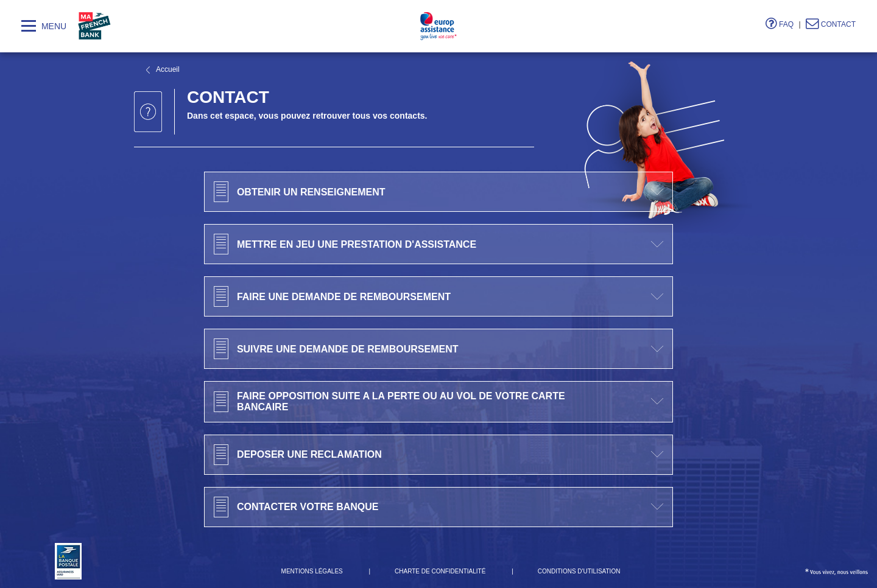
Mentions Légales (312, 571)
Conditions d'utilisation (579, 571)
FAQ (780, 24)
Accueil (168, 69)
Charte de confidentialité (440, 571)
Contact (831, 24)
